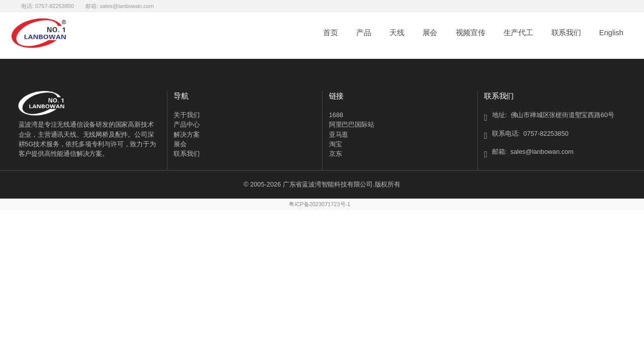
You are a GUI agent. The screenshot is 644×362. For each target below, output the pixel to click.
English (611, 33)
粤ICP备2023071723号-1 (319, 204)
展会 (430, 33)
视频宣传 (471, 33)
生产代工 (518, 33)
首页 (330, 33)
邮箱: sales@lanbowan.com (120, 6)
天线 (397, 33)
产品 (364, 33)
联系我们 (566, 33)
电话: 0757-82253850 (48, 6)
